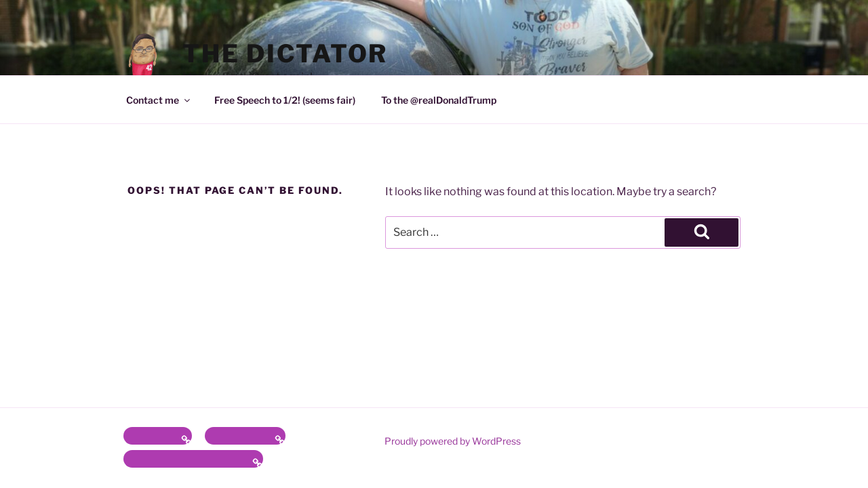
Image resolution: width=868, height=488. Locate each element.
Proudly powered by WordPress (453, 441)
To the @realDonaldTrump (439, 100)
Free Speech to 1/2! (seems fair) (285, 100)
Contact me (159, 100)
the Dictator (285, 54)
